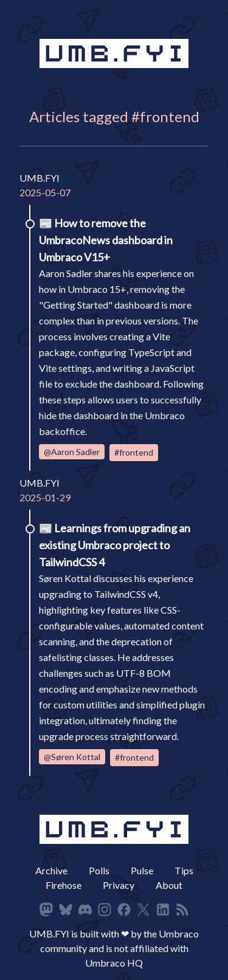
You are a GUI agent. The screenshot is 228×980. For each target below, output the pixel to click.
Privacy (119, 885)
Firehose (64, 885)
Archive (51, 870)
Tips (184, 870)
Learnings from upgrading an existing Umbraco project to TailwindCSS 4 (115, 545)
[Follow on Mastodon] (46, 910)
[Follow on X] (143, 910)
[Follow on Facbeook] (124, 910)
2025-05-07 (45, 192)
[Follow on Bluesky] (66, 910)
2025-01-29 (45, 497)
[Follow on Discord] (85, 910)
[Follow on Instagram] (105, 910)
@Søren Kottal (72, 757)
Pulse (142, 870)
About (169, 885)
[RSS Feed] (182, 910)
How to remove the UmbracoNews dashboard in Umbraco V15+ (106, 240)
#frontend (134, 452)
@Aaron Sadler (72, 452)
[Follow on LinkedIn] (163, 910)
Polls (99, 870)
